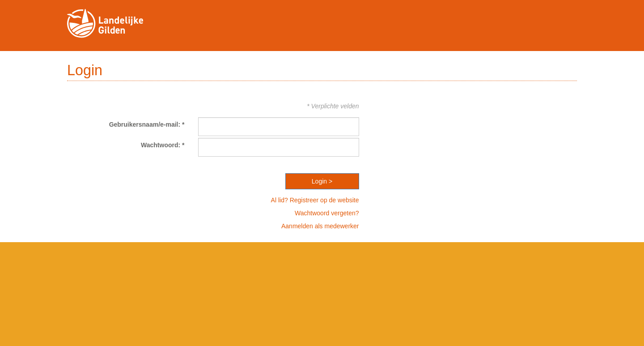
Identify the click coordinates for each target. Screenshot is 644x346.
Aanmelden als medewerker (320, 226)
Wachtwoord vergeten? (327, 213)
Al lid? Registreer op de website (315, 200)
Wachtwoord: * (163, 145)
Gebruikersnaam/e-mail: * (147, 124)
